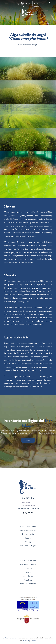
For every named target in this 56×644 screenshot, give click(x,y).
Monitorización (28, 534)
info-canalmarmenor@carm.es (28, 509)
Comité (28, 542)
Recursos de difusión (28, 561)
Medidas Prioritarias (28, 531)
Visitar (28, 440)
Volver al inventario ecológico (28, 45)
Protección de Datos (28, 584)
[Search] (50, 3)
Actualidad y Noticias (28, 565)
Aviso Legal (28, 580)
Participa (28, 573)
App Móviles (28, 576)
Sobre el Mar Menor (28, 527)
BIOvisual (26, 641)
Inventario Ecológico (28, 546)
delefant (33, 641)
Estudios (28, 538)
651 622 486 (28, 498)
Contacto (28, 569)
